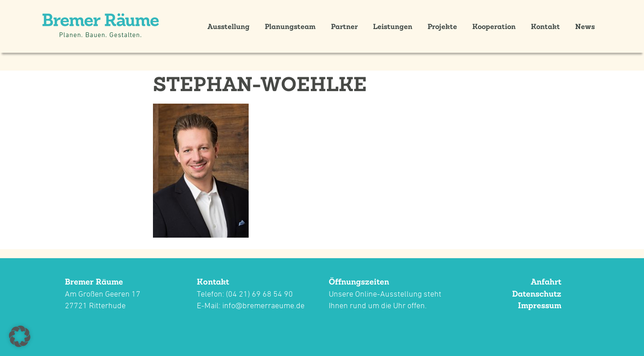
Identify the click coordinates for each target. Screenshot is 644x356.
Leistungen (393, 26)
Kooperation (494, 26)
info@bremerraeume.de (263, 305)
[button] (20, 336)
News (585, 26)
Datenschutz (537, 294)
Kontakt (545, 26)
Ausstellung (229, 26)
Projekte (442, 26)
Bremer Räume (94, 282)
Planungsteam (290, 26)
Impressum (540, 305)
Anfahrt (546, 282)
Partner (344, 26)
